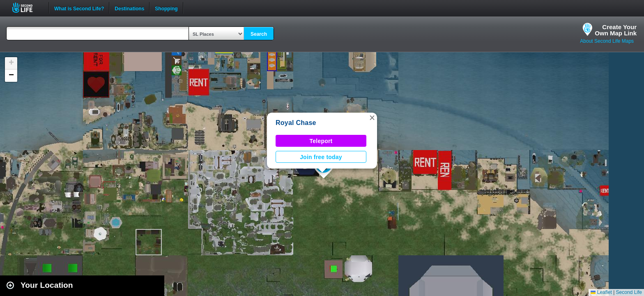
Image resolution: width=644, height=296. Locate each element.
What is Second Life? (79, 8)
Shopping (166, 8)
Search (259, 34)
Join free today (321, 157)
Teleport (321, 141)
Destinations (129, 8)
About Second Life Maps (607, 41)
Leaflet (601, 292)
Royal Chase (296, 123)
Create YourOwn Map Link (616, 30)
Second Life (27, 8)
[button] (372, 118)
